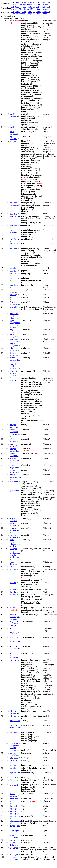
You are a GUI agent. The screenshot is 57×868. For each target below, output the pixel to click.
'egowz (15, 826)
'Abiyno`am (14, 459)
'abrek (14, 799)
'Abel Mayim (15, 647)
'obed (13, 214)
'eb (12, 127)
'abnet (14, 732)
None (33, 4)
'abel (13, 583)
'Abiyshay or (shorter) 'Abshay (15, 543)
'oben (14, 716)
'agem (14, 854)
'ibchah (15, 285)
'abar (13, 778)
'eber (13, 780)
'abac (13, 750)
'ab (12, 21)
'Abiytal (15, 434)
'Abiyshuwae (15, 529)
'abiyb (14, 307)
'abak (14, 567)
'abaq (13, 765)
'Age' (13, 809)
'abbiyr (14, 491)
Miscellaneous (24, 4)
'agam (14, 848)
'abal (13, 570)
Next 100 (22, 18)
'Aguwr (15, 831)
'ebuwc (15, 278)
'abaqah (15, 773)
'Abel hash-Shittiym (14, 624)
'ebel (13, 595)
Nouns (24, 2)
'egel (13, 840)
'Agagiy (15, 816)
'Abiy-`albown (15, 476)
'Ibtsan (15, 760)
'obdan (15, 244)
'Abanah (15, 721)
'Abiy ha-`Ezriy (14, 373)
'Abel (13, 592)
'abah (13, 249)
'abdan (15, 239)
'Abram (15, 801)
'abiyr (14, 482)
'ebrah (14, 785)
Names (18, 2)
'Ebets (14, 758)
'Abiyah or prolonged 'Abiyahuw (15, 342)
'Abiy (14, 295)
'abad (13, 141)
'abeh (13, 268)
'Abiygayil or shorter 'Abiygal (15, 324)
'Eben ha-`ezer (15, 727)
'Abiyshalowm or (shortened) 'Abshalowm (15, 553)
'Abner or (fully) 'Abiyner (15, 746)
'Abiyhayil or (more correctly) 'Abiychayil (15, 363)
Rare (38, 4)
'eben (14, 660)
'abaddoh (15, 225)
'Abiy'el (15, 297)
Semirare (45, 4)
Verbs (30, 2)
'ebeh (13, 271)
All (12, 7)
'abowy (15, 273)
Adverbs (46, 2)
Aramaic (15, 4)
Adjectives (37, 2)
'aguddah (15, 821)
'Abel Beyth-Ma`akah (15, 617)
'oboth (14, 806)
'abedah (15, 216)
